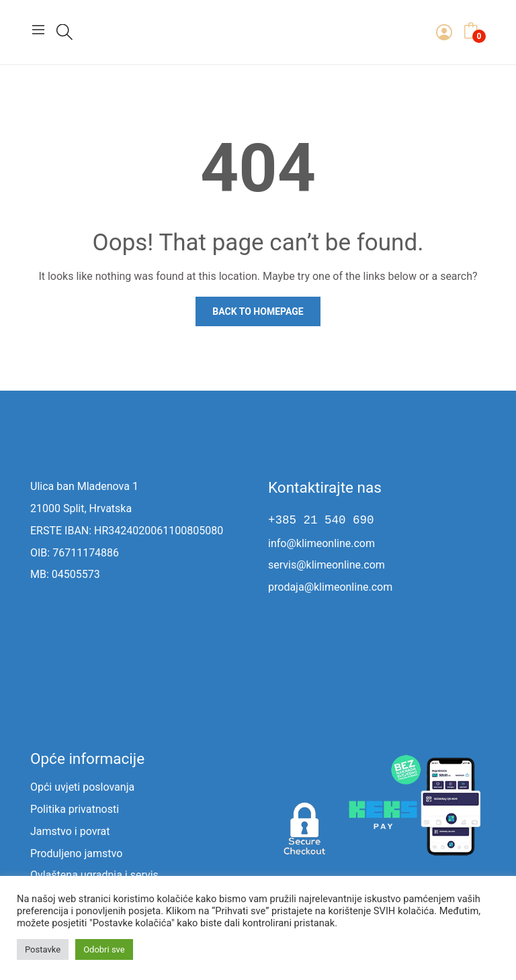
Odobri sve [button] (104, 949)
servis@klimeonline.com (327, 565)
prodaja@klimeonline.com (330, 587)
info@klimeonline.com (321, 543)
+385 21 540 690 (321, 520)
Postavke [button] (43, 949)
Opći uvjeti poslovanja (82, 787)
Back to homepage (258, 311)
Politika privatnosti (75, 809)
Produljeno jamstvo (76, 853)
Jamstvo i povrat (70, 831)
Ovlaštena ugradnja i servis (94, 875)
